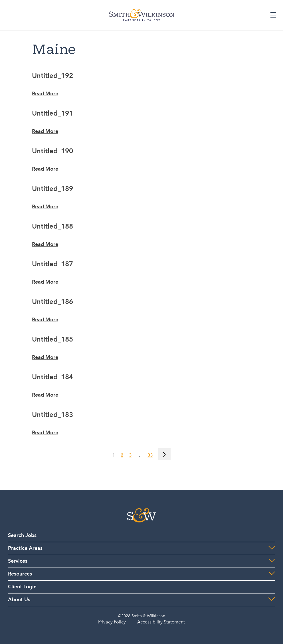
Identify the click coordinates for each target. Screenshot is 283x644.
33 (150, 456)
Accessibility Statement (161, 622)
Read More (45, 94)
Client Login (22, 587)
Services (18, 561)
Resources (20, 574)
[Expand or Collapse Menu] (273, 15)
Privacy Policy (112, 622)
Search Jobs (22, 536)
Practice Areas (25, 548)
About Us (19, 600)
